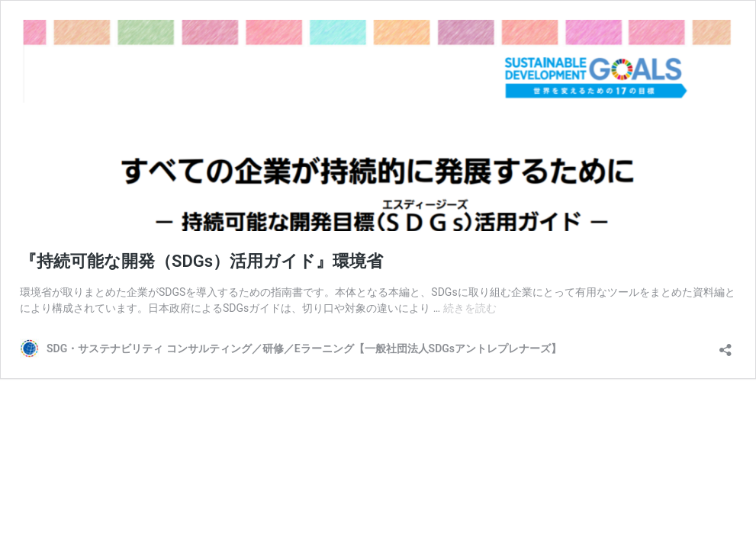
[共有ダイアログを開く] (725, 345)
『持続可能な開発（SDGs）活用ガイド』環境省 (201, 261)
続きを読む (470, 308)
